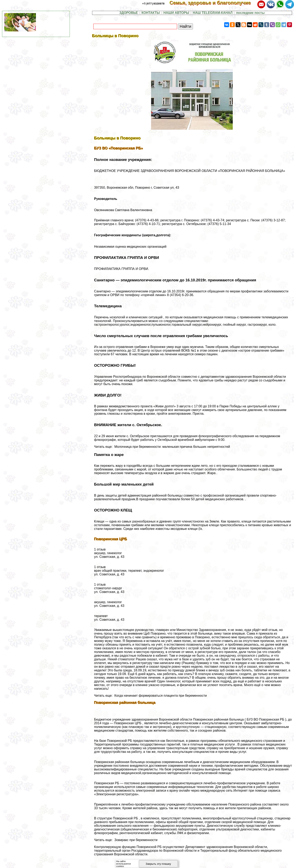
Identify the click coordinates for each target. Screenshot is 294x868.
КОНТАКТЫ (151, 13)
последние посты (250, 13)
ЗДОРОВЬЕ (129, 13)
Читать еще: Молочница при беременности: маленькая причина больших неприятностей (162, 447)
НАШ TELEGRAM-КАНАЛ (213, 13)
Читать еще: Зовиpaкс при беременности (126, 840)
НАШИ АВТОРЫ (176, 13)
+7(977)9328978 (153, 3)
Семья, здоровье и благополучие (213, 3)
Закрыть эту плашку (158, 864)
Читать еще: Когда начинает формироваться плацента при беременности (150, 696)
